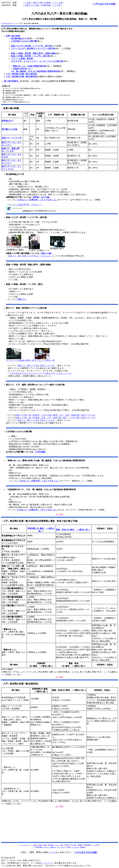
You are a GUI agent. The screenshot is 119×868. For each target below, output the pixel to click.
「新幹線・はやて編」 (41, 197)
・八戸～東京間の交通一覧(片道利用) (20, 521)
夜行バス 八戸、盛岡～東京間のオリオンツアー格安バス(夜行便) (35, 385)
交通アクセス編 (32, 5)
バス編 (28, 3)
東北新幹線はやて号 (20, 38)
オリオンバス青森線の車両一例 (20, 359)
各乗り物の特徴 (13, 36)
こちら (53, 852)
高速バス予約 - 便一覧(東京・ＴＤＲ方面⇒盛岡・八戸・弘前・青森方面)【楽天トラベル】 (56, 415)
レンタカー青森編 (78, 847)
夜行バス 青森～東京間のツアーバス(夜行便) (27, 308)
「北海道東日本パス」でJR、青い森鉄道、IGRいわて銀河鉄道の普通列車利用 (41, 490)
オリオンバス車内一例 (45, 359)
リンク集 (56, 5)
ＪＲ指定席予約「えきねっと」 (29, 205)
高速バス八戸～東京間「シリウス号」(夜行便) (31, 46)
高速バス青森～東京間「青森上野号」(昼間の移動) (33, 53)
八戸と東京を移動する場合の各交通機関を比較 (45, 19)
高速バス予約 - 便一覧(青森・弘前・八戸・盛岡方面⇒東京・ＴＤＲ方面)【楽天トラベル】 (56, 418)
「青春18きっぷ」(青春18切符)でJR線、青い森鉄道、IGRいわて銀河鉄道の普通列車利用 (45, 461)
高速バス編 (38, 3)
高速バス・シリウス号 (12, 138)
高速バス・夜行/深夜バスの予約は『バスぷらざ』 (30, 256)
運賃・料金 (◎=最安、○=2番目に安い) (73, 530)
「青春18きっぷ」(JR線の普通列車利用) (29, 66)
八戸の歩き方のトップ (9, 23)
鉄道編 (47, 3)
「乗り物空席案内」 (11, 81)
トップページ (47, 863)
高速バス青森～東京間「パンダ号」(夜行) (25, 284)
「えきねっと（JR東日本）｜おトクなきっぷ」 (36, 200)
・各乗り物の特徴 (10, 108)
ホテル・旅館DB (50, 847)
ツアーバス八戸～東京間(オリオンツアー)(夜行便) (33, 49)
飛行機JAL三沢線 (9, 129)
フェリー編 (57, 3)
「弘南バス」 (21, 299)
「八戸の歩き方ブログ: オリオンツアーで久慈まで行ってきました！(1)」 (40, 373)
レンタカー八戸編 (64, 847)
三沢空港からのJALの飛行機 (24, 41)
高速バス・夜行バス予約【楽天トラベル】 (36, 366)
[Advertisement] (59, 825)
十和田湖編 (45, 5)
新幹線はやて (8, 121)
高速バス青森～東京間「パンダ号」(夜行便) (30, 56)
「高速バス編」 (46, 253)
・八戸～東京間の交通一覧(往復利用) (20, 684)
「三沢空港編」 (40, 452)
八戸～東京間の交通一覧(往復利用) (22, 77)
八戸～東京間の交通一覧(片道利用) (22, 74)
